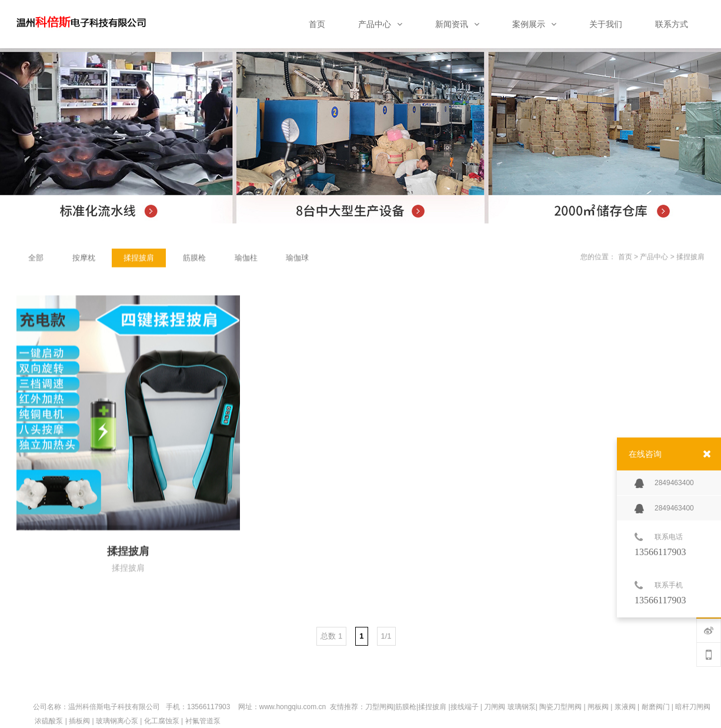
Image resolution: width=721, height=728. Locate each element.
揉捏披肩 (690, 258)
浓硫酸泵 (49, 721)
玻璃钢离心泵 (117, 721)
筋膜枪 (406, 707)
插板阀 (79, 721)
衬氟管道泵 (203, 721)
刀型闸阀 (379, 707)
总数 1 (331, 636)
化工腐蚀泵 (162, 721)
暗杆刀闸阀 (693, 707)
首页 (625, 258)
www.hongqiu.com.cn (293, 707)
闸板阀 (598, 707)
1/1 (386, 636)
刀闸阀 (495, 707)
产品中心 (654, 258)
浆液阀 (625, 707)
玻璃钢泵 (522, 707)
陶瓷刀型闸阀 (560, 707)
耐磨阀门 (656, 707)
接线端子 (465, 707)
